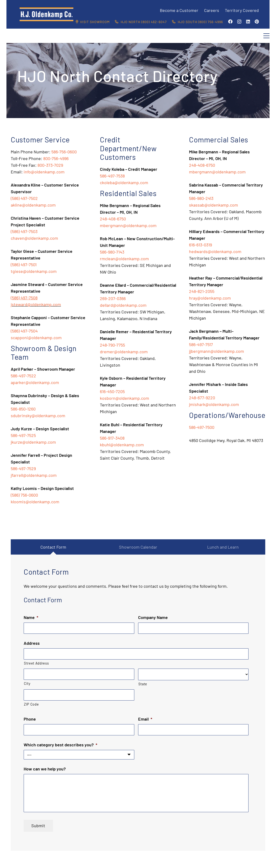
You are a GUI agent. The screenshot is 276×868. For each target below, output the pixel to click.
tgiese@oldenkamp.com (34, 271)
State (143, 684)
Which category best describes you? (60, 745)
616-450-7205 (112, 391)
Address (32, 643)
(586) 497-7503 (24, 231)
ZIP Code (31, 704)
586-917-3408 (112, 438)
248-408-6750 (113, 219)
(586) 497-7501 (24, 265)
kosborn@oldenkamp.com (124, 398)
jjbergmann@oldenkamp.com (216, 351)
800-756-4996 (56, 158)
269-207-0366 (113, 298)
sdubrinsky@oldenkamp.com (38, 416)
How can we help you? (45, 769)
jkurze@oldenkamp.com (33, 442)
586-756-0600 (64, 152)
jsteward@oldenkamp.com (36, 304)
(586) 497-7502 (24, 198)
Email (145, 719)
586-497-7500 (202, 427)
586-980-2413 (201, 198)
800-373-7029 (50, 165)
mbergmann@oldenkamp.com (128, 225)
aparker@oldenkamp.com (35, 382)
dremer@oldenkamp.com (124, 352)
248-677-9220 (202, 398)
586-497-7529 (23, 468)
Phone (30, 719)
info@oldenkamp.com (44, 172)
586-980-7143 (112, 252)
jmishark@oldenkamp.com (214, 404)
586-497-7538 (112, 176)
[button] (267, 36)
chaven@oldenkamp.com (34, 238)
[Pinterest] (257, 21)
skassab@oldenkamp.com (214, 205)
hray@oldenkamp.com (210, 298)
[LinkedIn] (248, 21)
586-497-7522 (23, 376)
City (27, 683)
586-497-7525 (23, 435)
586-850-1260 (23, 409)
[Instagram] (239, 22)
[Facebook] (230, 21)
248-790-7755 (112, 345)
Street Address (36, 663)
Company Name (153, 617)
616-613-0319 (200, 245)
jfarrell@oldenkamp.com (34, 475)
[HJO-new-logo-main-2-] (46, 14)
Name (31, 617)
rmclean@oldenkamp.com (124, 259)
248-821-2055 (202, 291)
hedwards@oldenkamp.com (215, 251)
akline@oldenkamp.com (33, 205)
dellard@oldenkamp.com (123, 305)
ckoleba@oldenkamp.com (124, 182)
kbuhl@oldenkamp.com (122, 445)
